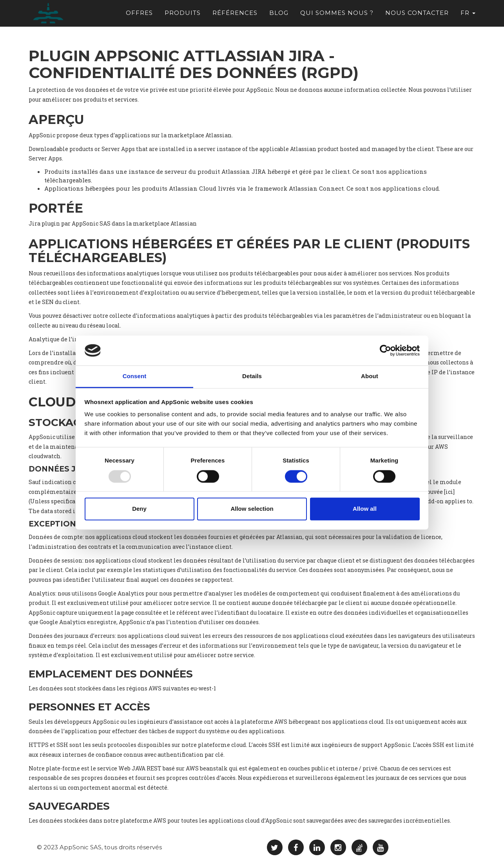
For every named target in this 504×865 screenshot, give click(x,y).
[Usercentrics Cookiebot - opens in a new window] (385, 350)
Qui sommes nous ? (337, 16)
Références (235, 16)
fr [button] (468, 16)
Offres (139, 16)
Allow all (365, 509)
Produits (183, 16)
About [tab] (370, 376)
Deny (139, 509)
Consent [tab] (135, 376)
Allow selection (252, 509)
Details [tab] (252, 376)
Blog (279, 16)
